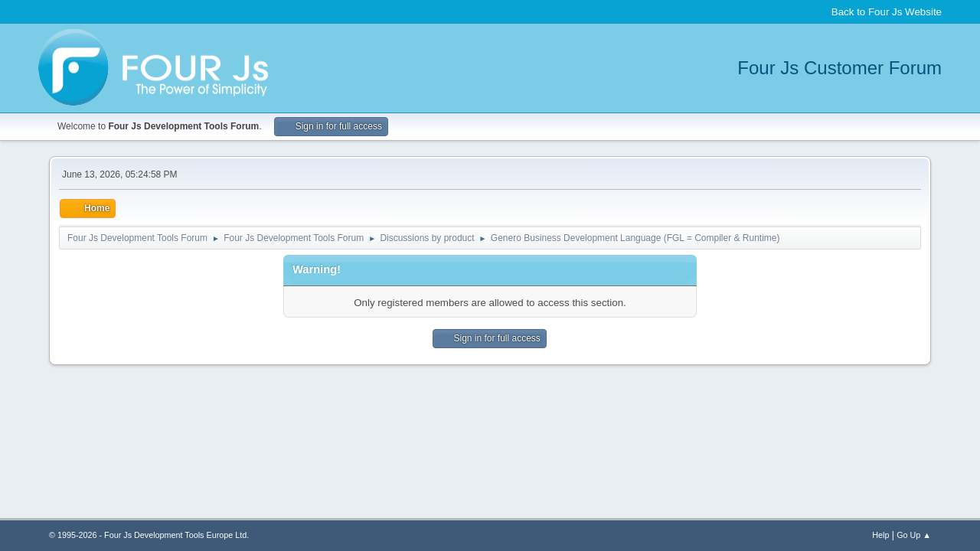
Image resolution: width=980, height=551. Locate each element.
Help (880, 535)
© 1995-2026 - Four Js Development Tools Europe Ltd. (149, 535)
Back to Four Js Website (887, 12)
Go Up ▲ (914, 535)
